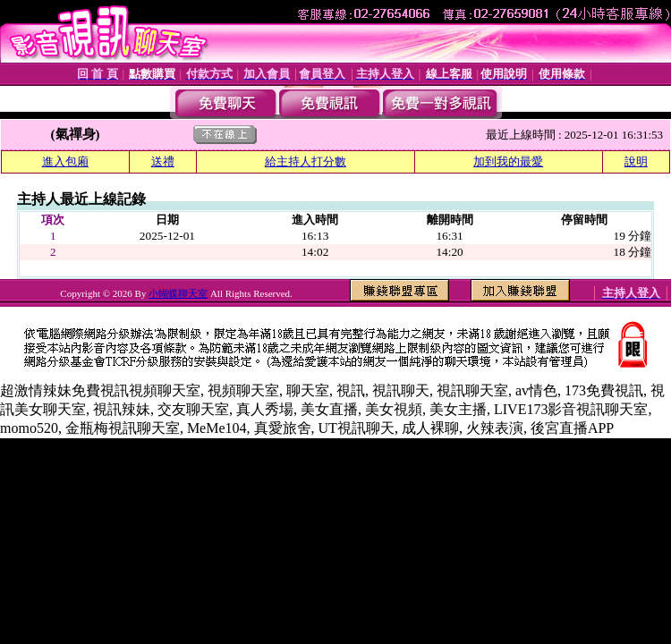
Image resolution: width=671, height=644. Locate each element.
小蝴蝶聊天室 (178, 293)
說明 (636, 161)
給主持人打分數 (306, 161)
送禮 (163, 161)
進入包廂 (65, 161)
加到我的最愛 (508, 161)
